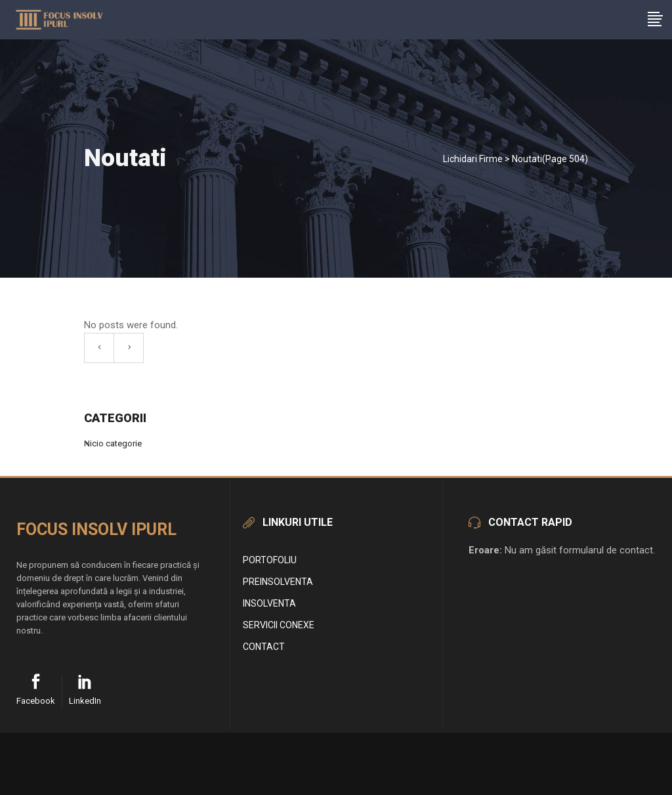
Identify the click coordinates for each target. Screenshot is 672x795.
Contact (264, 647)
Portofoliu (270, 560)
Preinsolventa (278, 582)
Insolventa (269, 603)
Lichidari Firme (473, 159)
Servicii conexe (279, 625)
